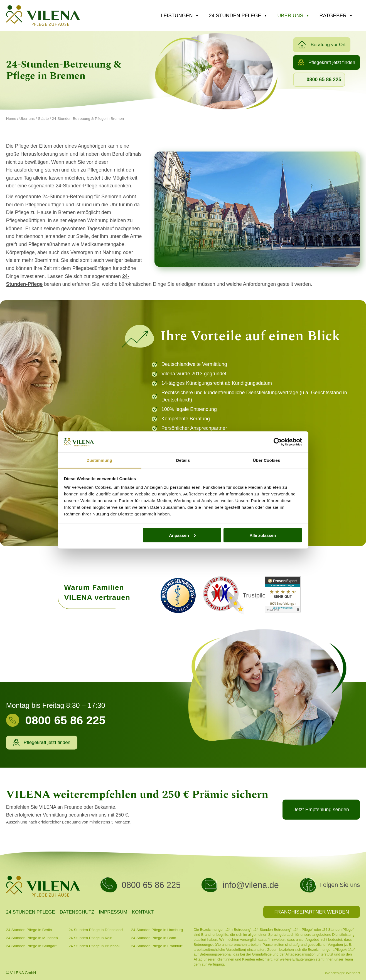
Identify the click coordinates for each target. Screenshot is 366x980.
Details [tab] (183, 460)
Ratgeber (336, 16)
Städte (43, 119)
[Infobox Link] (82, 723)
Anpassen (182, 535)
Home (11, 119)
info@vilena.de (251, 885)
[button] (322, 45)
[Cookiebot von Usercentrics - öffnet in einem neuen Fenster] (278, 442)
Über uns (293, 16)
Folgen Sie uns (340, 885)
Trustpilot (255, 595)
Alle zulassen (263, 535)
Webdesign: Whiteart (342, 973)
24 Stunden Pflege (238, 16)
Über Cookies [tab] (267, 460)
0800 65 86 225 (151, 885)
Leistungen (180, 16)
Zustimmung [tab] (100, 460)
